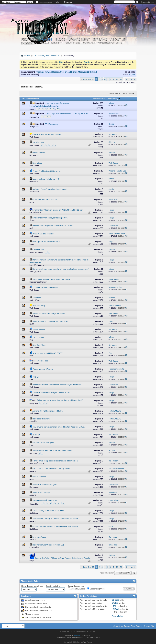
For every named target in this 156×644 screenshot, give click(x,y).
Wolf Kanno (34, 137)
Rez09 (32, 324)
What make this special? (43, 234)
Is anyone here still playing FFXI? (46, 179)
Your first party (39, 306)
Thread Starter (33, 99)
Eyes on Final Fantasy (133, 626)
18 (58, 109)
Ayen (32, 479)
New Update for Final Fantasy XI (46, 241)
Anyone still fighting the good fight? (48, 411)
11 (117, 79)
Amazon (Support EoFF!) (110, 43)
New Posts (26, 43)
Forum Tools (114, 93)
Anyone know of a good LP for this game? (50, 321)
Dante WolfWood (36, 253)
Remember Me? (44, 3)
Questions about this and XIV (45, 199)
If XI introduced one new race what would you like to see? (57, 385)
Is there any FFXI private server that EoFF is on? (53, 226)
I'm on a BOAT (39, 337)
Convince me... (39, 249)
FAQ (35, 43)
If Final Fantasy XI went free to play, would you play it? (60, 400)
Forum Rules (117, 616)
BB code (116, 600)
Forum (46, 39)
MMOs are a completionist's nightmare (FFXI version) (55, 461)
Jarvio (32, 202)
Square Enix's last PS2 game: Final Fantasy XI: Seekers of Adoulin (63, 558)
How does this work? (42, 419)
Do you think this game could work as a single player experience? (61, 269)
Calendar (44, 43)
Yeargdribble (35, 127)
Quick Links (89, 43)
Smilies (115, 603)
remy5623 (34, 181)
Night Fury (34, 513)
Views (103, 99)
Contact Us (118, 626)
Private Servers (39, 153)
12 (63, 503)
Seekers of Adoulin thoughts (45, 484)
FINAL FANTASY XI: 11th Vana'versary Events (51, 469)
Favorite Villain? (40, 329)
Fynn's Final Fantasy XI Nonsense (47, 171)
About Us (118, 39)
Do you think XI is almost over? (46, 287)
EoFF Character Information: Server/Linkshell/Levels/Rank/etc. (49, 105)
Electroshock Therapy (38, 282)
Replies (96, 99)
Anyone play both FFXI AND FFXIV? (48, 353)
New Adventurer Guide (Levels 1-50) (48, 545)
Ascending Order (77, 589)
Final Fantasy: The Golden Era (47, 56)
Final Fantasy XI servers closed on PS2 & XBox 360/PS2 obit (58, 210)
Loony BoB (26, 75)
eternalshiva (34, 117)
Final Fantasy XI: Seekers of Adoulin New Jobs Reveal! (55, 526)
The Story (37, 298)
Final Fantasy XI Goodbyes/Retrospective (50, 218)
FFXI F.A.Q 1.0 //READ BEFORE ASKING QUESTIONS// (68, 114)
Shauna (33, 220)
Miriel (32, 109)
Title (24, 99)
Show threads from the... (32, 586)
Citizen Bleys (35, 504)
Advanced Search (148, 2)
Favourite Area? (39, 537)
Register (68, 2)
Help (57, 2)
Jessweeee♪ (34, 192)
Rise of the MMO (40, 477)
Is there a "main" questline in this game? (50, 189)
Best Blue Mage (39, 345)
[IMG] (115, 606)
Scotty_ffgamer (36, 272)
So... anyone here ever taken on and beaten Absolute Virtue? (59, 427)
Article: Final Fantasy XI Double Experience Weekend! (56, 519)
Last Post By (114, 99)
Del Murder (34, 155)
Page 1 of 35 (89, 79)
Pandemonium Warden (43, 369)
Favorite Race (42, 361)
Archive (147, 626)
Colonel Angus (35, 212)
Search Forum (128, 93)
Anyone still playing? (41, 492)
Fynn (32, 445)
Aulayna (33, 471)
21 (121, 79)
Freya (32, 244)
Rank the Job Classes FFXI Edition (47, 134)
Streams (100, 39)
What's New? (79, 39)
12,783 (132, 75)
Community (56, 43)
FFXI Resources (51, 124)
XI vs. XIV (37, 435)
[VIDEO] (116, 609)
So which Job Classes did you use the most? (51, 393)
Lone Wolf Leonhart (37, 265)
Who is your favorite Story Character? (49, 313)
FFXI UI (36, 377)
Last (133, 79)
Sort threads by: (53, 586)
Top (134, 573)
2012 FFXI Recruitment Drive (45, 500)
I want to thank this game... (44, 442)
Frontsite (29, 39)
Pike (31, 340)
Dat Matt (33, 454)
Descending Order (96, 589)
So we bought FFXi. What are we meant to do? (53, 450)
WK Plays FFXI (39, 142)
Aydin (32, 228)
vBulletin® (78, 635)
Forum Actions (72, 43)
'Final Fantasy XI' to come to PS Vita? (48, 511)
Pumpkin (33, 421)
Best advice (37, 163)
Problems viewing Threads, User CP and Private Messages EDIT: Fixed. (67, 72)
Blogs (60, 39)
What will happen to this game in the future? (52, 279)
